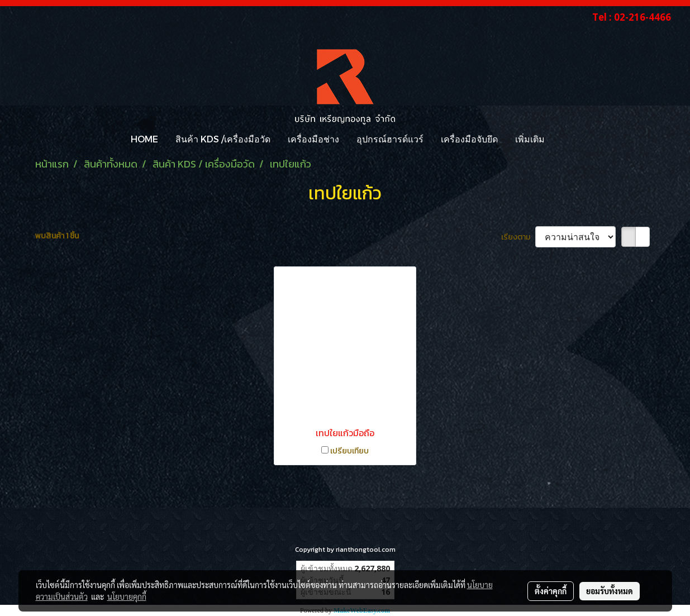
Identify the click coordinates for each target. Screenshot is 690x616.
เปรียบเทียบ (349, 451)
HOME (144, 139)
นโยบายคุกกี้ (127, 596)
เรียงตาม (518, 237)
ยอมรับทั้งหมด (610, 591)
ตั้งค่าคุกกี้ (551, 591)
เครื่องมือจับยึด (469, 139)
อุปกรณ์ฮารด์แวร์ (390, 139)
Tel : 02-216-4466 (632, 17)
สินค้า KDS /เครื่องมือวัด (223, 139)
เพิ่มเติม (530, 139)
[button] (563, 139)
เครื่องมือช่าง (313, 139)
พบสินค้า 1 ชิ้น (57, 236)
